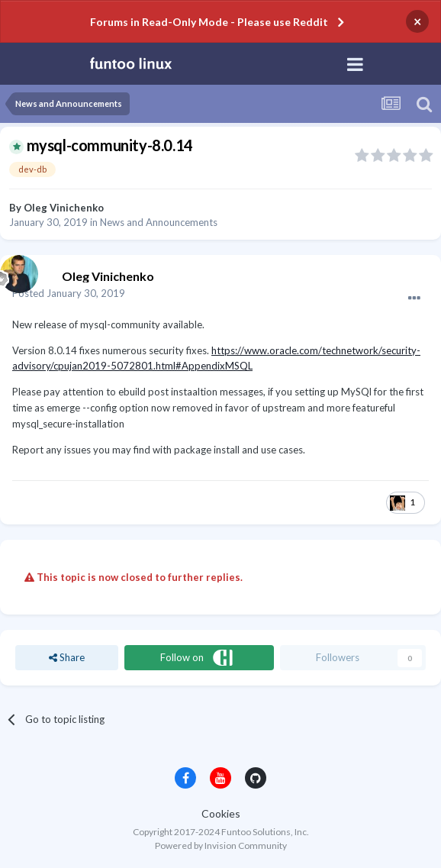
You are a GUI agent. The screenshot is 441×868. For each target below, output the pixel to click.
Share (67, 657)
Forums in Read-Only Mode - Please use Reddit (209, 22)
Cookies (221, 813)
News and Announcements (159, 222)
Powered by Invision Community (221, 845)
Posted (69, 293)
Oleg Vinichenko (64, 208)
